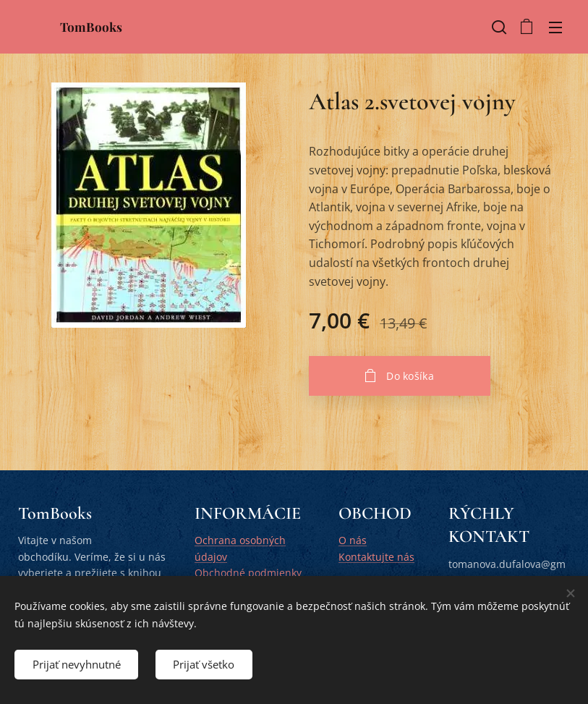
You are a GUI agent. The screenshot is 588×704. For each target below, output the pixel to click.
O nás (353, 541)
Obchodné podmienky (248, 573)
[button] (498, 27)
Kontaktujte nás (376, 557)
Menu (555, 27)
